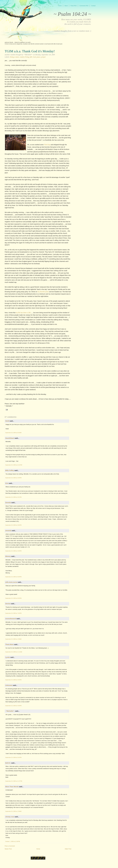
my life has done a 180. (23, 313)
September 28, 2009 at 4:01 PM (13, 497)
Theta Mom (9, 644)
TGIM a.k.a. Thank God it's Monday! (30, 51)
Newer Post (8, 849)
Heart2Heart (10, 438)
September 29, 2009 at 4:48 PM (13, 706)
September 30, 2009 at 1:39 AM (13, 811)
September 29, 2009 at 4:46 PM (13, 680)
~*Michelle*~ (10, 711)
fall (31, 57)
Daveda (8, 503)
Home (38, 849)
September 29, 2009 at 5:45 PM (13, 757)
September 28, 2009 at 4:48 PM (13, 551)
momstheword (11, 619)
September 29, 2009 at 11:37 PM (14, 781)
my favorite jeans (43, 292)
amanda (8, 531)
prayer (43, 57)
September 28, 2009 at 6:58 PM (13, 577)
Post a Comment (10, 846)
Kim (7, 483)
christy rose (10, 817)
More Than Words (12, 787)
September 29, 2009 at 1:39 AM (13, 639)
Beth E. (8, 763)
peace (38, 57)
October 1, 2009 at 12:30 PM (13, 841)
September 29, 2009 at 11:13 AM (14, 652)
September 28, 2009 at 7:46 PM (13, 613)
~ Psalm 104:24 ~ (72, 14)
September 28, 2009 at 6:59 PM (13, 598)
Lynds (8, 657)
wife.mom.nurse (11, 582)
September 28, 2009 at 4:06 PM (13, 525)
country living (24, 57)
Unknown (9, 685)
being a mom (14, 57)
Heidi (7, 421)
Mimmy (8, 556)
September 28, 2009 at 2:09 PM (13, 478)
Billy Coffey (10, 470)
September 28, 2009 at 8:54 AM (13, 433)
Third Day (47, 145)
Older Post (68, 849)
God (34, 57)
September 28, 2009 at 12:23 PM (14, 465)
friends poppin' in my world (38, 856)
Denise (8, 604)
